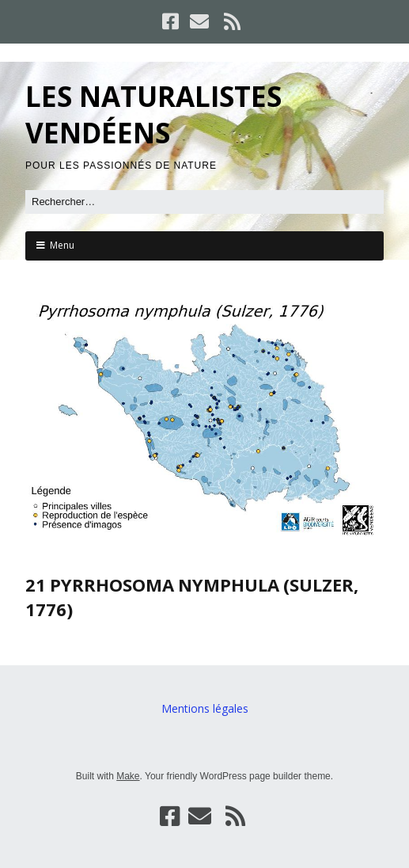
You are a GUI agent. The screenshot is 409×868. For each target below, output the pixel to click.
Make (128, 776)
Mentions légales (205, 708)
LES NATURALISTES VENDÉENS (153, 114)
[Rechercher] (204, 202)
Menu (62, 245)
